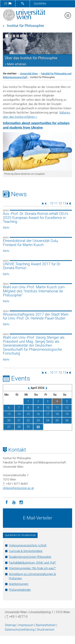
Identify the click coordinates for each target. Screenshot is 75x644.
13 (64, 203)
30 (38, 427)
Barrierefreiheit (46, 625)
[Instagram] (21, 502)
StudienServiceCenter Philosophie (30, 557)
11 (56, 203)
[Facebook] (7, 502)
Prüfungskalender (20, 590)
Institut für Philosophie (25, 26)
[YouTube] (14, 502)
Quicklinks (40, 3)
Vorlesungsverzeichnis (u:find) (28, 545)
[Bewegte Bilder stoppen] (25, 36)
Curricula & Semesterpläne (26, 551)
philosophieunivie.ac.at (18, 488)
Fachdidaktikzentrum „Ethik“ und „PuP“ (32, 563)
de (8, 3)
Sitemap (10, 625)
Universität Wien (29, 74)
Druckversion (46, 630)
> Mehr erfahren (16, 64)
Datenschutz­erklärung (20, 630)
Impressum (26, 625)
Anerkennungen (19, 584)
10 (52, 203)
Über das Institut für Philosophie (31, 58)
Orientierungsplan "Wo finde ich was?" (32, 568)
